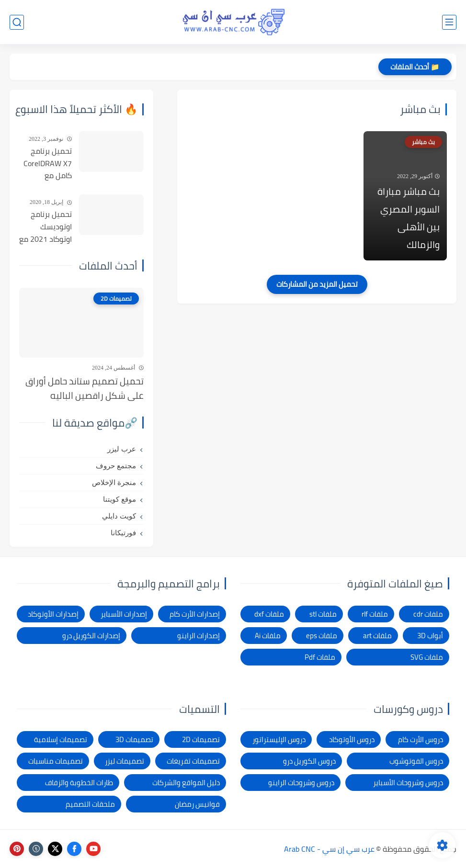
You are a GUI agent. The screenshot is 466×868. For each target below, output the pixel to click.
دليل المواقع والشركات (186, 783)
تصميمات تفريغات (193, 761)
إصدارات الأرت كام (195, 614)
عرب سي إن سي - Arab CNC (329, 849)
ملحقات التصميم (90, 804)
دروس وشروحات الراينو (301, 783)
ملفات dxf (269, 614)
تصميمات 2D (201, 739)
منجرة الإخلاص (114, 483)
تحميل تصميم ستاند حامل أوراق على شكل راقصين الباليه (85, 389)
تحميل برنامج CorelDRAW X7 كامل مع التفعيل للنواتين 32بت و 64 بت (46, 164)
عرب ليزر (122, 449)
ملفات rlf (375, 614)
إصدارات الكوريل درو (91, 636)
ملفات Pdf (320, 657)
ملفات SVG (427, 657)
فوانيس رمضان (197, 804)
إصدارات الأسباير (124, 614)
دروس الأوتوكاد (352, 739)
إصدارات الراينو (199, 636)
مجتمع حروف (116, 466)
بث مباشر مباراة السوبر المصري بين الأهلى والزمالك (409, 218)
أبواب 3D (430, 636)
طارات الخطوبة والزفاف (79, 783)
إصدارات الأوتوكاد (53, 614)
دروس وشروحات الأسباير (408, 783)
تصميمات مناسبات (56, 761)
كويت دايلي (119, 516)
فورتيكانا (123, 533)
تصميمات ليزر (125, 761)
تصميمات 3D (134, 739)
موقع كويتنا (119, 499)
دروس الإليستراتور (279, 739)
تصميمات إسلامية (61, 739)
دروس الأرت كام (421, 739)
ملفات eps (322, 636)
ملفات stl (323, 614)
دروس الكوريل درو (309, 761)
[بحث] (17, 22)
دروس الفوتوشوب (416, 761)
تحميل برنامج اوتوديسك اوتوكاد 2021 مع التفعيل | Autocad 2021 (45, 227)
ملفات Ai (268, 636)
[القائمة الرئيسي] (449, 22)
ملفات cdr (428, 614)
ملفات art (377, 636)
